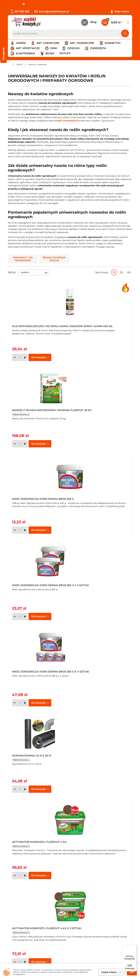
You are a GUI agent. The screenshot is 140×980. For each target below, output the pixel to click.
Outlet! (65, 53)
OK (132, 972)
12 (114, 272)
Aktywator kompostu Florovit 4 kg (37, 582)
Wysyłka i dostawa (20, 902)
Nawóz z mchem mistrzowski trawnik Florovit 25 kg (97, 325)
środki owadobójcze (66, 121)
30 (122, 272)
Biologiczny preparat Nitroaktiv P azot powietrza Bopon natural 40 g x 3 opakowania (101, 754)
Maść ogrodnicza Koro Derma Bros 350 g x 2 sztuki (98, 411)
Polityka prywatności (21, 898)
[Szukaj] (125, 33)
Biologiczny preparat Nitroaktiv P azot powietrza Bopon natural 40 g (38, 754)
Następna (84, 803)
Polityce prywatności (43, 952)
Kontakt (102, 889)
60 (129, 272)
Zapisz (48, 935)
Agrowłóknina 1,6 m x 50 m (95, 495)
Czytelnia (103, 898)
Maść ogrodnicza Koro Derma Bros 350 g (35, 411)
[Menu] (135, 947)
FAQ (11, 915)
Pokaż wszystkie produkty (112, 803)
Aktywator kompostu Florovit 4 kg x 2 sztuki (100, 582)
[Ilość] (20, 357)
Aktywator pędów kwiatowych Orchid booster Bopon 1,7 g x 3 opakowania (100, 668)
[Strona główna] (9, 65)
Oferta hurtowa (84, 331)
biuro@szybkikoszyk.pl (52, 11)
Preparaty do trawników (23, 259)
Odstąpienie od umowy (23, 911)
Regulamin (15, 894)
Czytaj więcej (111, 972)
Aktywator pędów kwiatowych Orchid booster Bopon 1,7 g (36, 668)
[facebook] (69, 961)
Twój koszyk (105, 894)
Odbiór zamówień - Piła (22, 906)
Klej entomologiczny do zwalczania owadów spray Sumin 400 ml (38, 325)
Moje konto (122, 11)
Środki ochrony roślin (54, 259)
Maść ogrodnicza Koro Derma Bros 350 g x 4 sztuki (35, 496)
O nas (11, 889)
